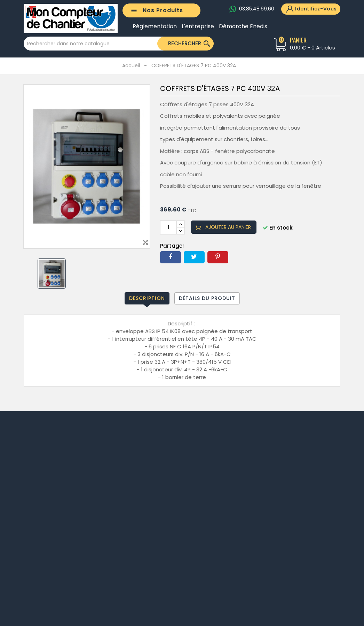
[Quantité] (168, 227)
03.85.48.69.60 (257, 9)
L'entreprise (198, 26)
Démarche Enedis (243, 26)
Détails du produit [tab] (207, 298)
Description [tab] (147, 298)
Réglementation (155, 26)
